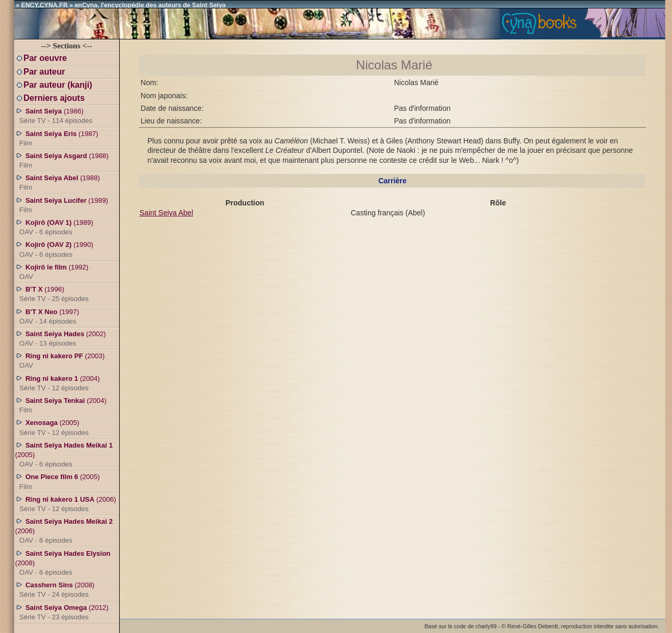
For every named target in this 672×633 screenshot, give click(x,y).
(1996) (52, 294)
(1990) (54, 249)
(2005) (52, 427)
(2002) (61, 338)
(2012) (62, 612)
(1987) (57, 138)
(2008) (63, 563)
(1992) (52, 272)
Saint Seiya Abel (166, 213)
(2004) (57, 383)
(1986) (54, 116)
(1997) (47, 316)
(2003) (60, 360)
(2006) (66, 504)
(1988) (62, 160)
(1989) (62, 205)
